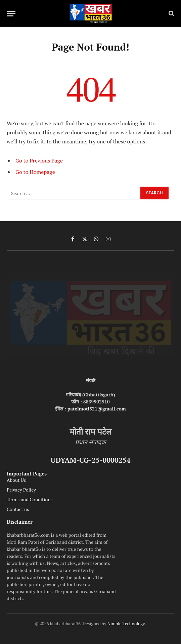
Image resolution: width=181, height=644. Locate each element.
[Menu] (11, 14)
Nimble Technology (126, 624)
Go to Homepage (35, 172)
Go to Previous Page (39, 160)
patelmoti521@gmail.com (97, 409)
